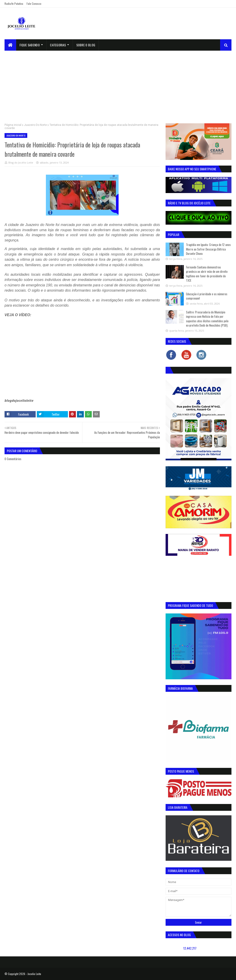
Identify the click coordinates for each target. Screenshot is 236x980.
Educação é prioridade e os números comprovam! (207, 296)
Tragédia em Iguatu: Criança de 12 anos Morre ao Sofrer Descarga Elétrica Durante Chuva (208, 249)
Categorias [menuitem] (58, 45)
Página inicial (13, 125)
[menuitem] (10, 45)
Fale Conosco (34, 4)
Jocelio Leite (34, 974)
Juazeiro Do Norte (35, 125)
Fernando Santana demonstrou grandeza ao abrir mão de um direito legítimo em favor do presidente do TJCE (207, 274)
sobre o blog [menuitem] (86, 45)
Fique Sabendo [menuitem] (30, 45)
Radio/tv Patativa (14, 4)
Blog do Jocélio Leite (21, 163)
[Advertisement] (118, 85)
